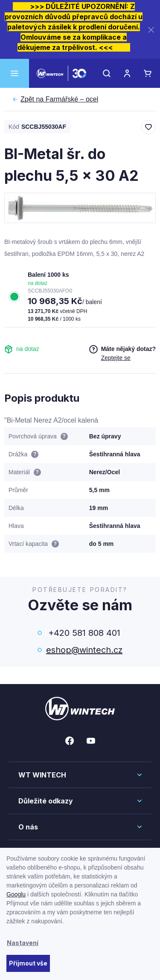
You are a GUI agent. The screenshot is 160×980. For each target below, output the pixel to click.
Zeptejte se (116, 358)
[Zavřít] (151, 30)
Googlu (16, 894)
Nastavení (23, 943)
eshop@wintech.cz (84, 650)
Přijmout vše (28, 963)
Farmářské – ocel (59, 99)
